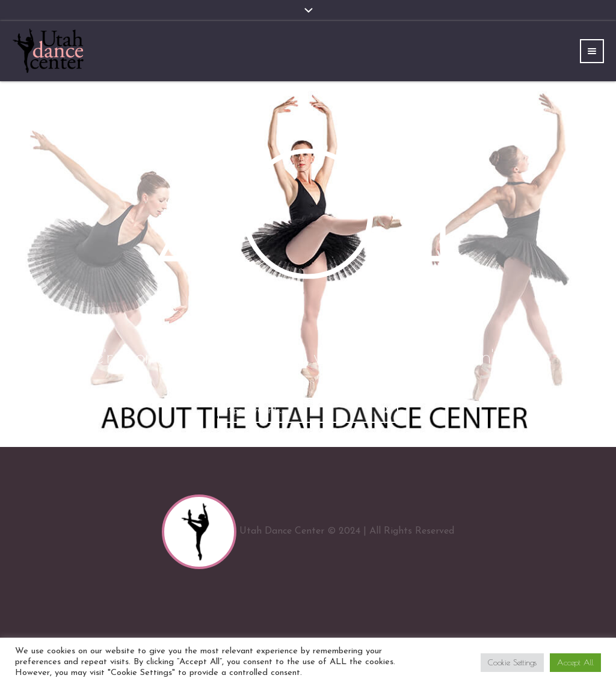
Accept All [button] (575, 662)
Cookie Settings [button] (512, 662)
